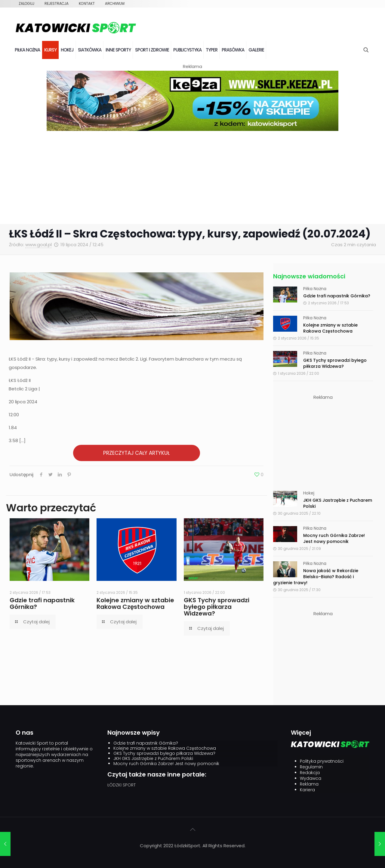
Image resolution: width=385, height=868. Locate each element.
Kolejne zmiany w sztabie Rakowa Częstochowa (135, 603)
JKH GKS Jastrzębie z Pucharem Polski (153, 759)
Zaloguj (26, 3)
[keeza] (192, 129)
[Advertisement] (192, 179)
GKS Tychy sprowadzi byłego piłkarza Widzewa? (217, 607)
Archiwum (115, 3)
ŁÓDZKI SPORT (122, 785)
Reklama (309, 784)
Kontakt (87, 3)
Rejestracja (57, 3)
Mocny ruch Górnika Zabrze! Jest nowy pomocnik (334, 538)
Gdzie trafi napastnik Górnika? (42, 603)
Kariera (307, 790)
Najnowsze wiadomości (309, 276)
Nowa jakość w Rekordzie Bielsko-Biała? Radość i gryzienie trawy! (316, 577)
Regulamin (311, 767)
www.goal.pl (38, 245)
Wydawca (311, 778)
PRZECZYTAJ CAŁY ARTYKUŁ (136, 453)
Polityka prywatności (322, 761)
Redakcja (310, 773)
